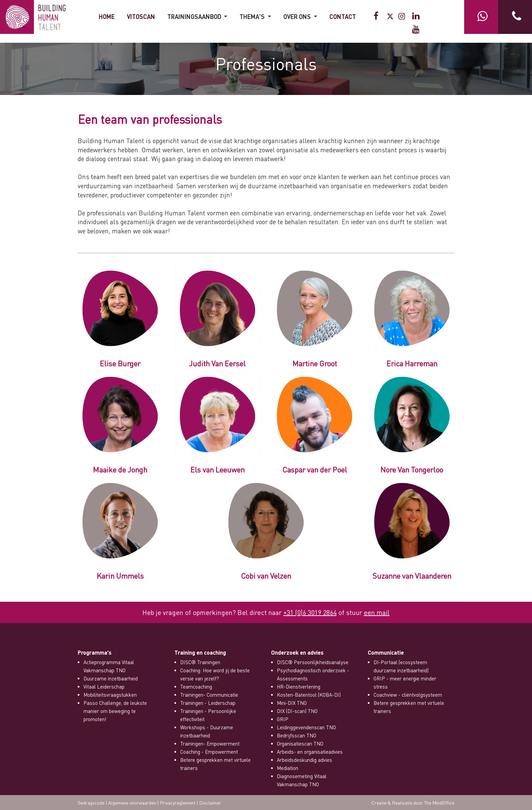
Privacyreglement (178, 803)
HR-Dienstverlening (299, 687)
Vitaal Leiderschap (104, 687)
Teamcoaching (196, 687)
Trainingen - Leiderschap (208, 703)
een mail (377, 612)
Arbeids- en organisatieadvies (310, 752)
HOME (107, 17)
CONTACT (343, 17)
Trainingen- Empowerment (210, 744)
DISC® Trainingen (200, 662)
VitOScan (141, 17)
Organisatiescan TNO (300, 744)
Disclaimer (210, 803)
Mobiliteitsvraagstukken (110, 695)
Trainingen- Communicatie (209, 695)
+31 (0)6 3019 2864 (310, 612)
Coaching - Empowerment (209, 752)
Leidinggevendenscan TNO (306, 727)
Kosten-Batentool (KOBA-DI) (309, 695)
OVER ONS (298, 17)
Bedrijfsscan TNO (297, 735)
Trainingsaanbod (195, 17)
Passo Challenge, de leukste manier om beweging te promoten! (115, 711)
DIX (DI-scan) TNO (297, 711)
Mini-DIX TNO (292, 703)
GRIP (283, 719)
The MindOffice (439, 803)
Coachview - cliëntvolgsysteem (408, 695)
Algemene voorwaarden (132, 803)
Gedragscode (91, 803)
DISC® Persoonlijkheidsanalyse (313, 662)
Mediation (288, 768)
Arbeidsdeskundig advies (305, 760)
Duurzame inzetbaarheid (111, 678)
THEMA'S (253, 17)
